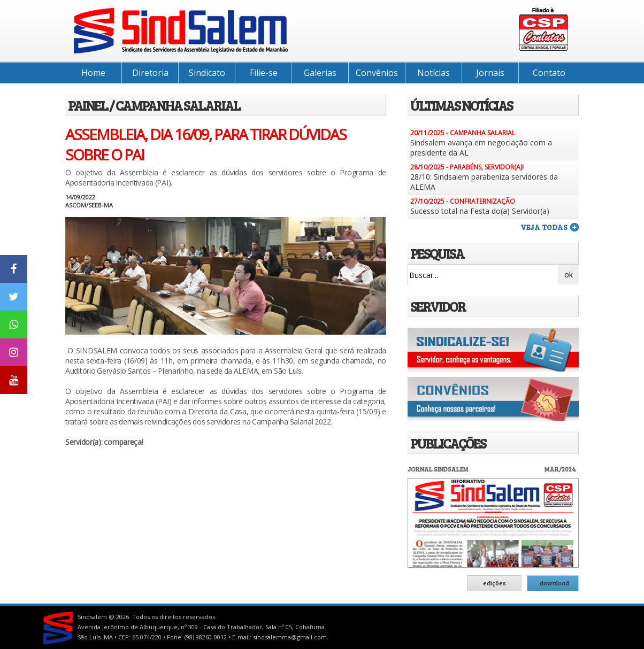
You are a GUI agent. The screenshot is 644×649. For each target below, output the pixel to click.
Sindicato (207, 73)
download (554, 583)
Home (93, 73)
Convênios (377, 73)
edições (494, 583)
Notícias (434, 73)
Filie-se (264, 73)
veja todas (544, 227)
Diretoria (150, 73)
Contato (549, 73)
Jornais (490, 73)
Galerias (320, 73)
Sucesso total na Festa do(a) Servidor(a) (480, 211)
